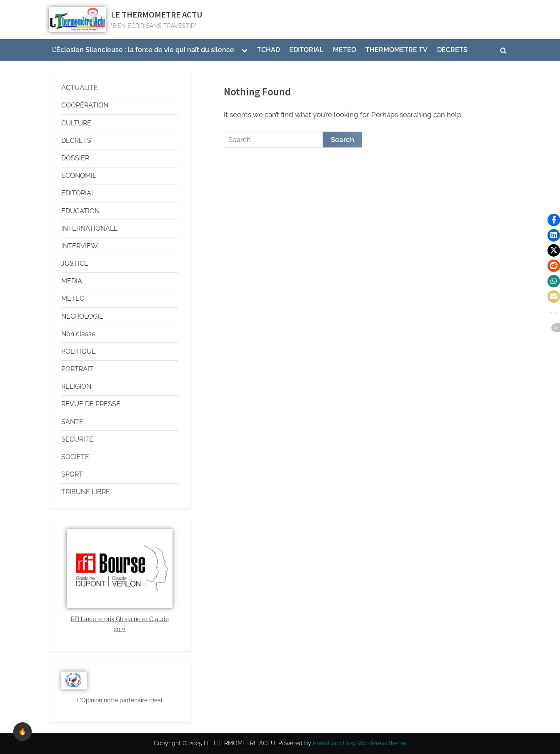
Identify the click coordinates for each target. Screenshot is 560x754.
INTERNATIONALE (90, 228)
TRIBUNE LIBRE (86, 492)
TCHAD (269, 50)
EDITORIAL (306, 50)
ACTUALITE (80, 88)
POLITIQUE (79, 351)
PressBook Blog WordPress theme (360, 743)
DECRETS (452, 50)
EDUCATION (80, 211)
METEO (345, 50)
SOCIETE (75, 457)
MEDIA (72, 281)
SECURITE (77, 439)
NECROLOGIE (82, 316)
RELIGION (76, 386)
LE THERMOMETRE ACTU (157, 15)
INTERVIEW (80, 246)
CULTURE (76, 123)
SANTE (72, 422)
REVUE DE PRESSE (91, 404)
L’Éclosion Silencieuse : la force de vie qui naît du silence (143, 50)
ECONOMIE (79, 176)
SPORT (72, 474)
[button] (554, 220)
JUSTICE (75, 263)
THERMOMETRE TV (396, 50)
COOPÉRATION (85, 105)
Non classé (78, 334)
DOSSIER (75, 158)
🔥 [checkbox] (22, 731)
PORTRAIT (77, 369)
